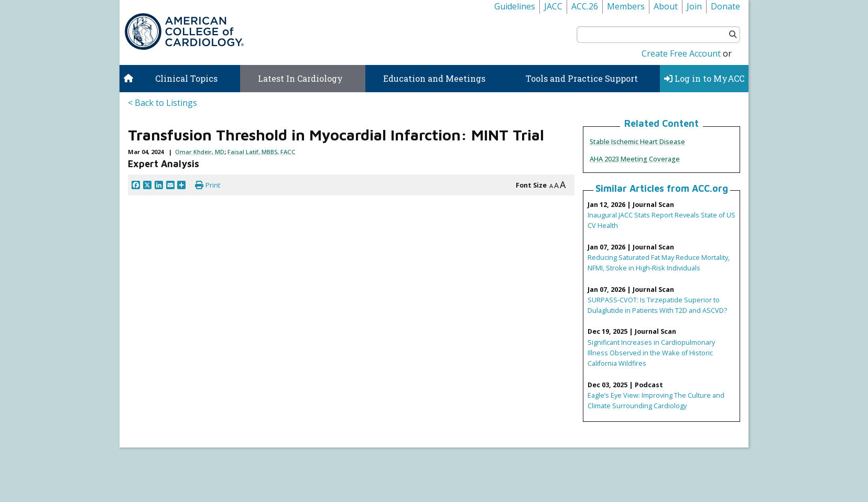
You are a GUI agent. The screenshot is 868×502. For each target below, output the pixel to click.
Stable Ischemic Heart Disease (637, 141)
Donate (725, 6)
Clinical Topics (186, 78)
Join (694, 6)
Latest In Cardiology (300, 78)
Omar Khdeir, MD (200, 152)
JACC (553, 6)
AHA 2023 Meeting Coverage (635, 159)
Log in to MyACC (704, 78)
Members (626, 6)
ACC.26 (585, 6)
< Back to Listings (162, 103)
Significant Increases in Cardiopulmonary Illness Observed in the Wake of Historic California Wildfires (651, 353)
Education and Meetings (434, 78)
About (666, 6)
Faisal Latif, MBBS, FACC (262, 152)
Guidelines (515, 6)
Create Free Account (681, 53)
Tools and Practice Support (582, 78)
